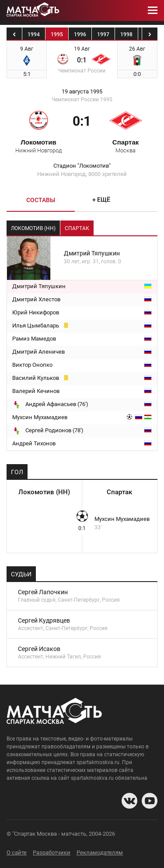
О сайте (17, 852)
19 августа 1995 (82, 92)
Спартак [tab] (77, 228)
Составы (41, 200)
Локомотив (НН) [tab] (33, 228)
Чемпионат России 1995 (82, 100)
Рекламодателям (100, 852)
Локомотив (38, 146)
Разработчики (52, 852)
